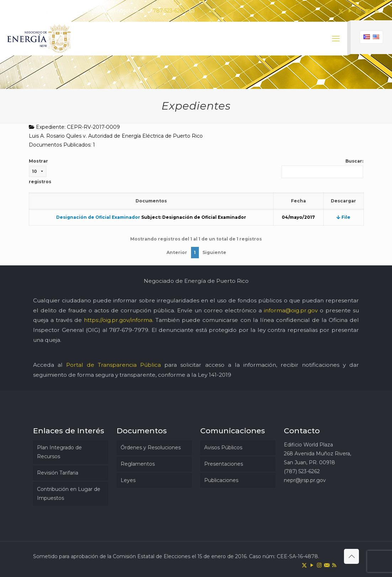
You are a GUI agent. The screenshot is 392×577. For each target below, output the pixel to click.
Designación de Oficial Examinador (98, 217)
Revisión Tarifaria (58, 473)
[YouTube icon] (350, 11)
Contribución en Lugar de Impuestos (69, 494)
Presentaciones (224, 464)
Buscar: (322, 168)
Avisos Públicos (223, 448)
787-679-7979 (129, 330)
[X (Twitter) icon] (341, 11)
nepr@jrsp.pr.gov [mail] (216, 11)
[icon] (368, 11)
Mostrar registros (40, 171)
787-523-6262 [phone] (169, 11)
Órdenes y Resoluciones (151, 448)
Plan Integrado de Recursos (59, 452)
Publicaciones (221, 480)
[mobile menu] (336, 39)
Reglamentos (138, 464)
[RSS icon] (377, 11)
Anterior (177, 252)
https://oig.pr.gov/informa (118, 320)
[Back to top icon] (351, 556)
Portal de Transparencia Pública (113, 365)
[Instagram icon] (359, 11)
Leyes (128, 480)
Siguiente (214, 252)
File (343, 217)
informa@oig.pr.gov (291, 310)
